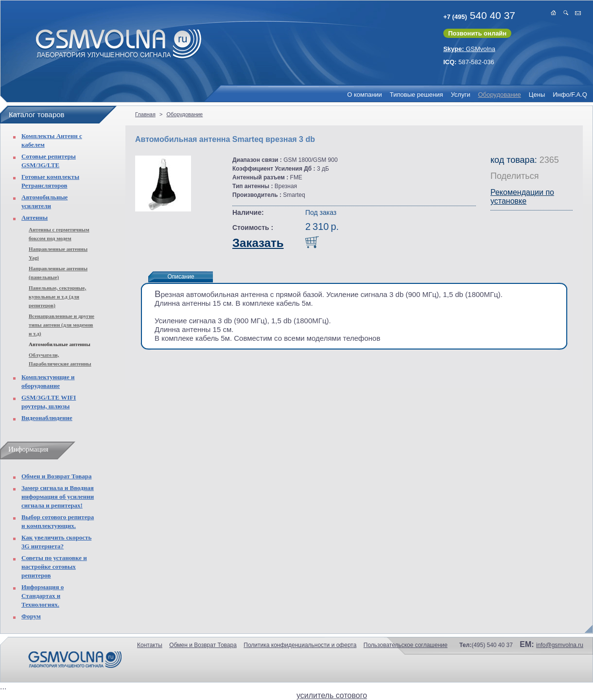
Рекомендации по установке (522, 197)
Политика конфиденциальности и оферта (300, 645)
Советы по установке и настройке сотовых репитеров (54, 567)
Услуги (460, 95)
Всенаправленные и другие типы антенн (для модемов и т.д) (61, 325)
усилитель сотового (332, 695)
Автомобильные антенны (60, 344)
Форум (31, 616)
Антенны (35, 218)
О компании (365, 95)
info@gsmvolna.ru (560, 645)
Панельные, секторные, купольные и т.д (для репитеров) (57, 297)
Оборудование (499, 95)
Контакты (150, 645)
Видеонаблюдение (47, 418)
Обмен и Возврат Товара (56, 476)
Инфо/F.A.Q (570, 95)
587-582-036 (469, 62)
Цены (537, 95)
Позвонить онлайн (477, 33)
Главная (145, 114)
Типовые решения (417, 95)
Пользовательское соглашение (406, 645)
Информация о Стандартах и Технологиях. (43, 596)
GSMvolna (469, 49)
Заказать (258, 243)
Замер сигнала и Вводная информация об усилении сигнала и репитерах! (58, 497)
